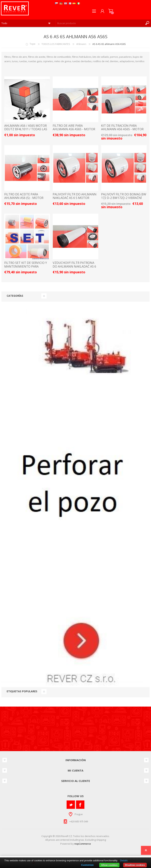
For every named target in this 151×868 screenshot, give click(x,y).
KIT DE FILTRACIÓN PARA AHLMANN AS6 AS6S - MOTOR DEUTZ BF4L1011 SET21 (122, 129)
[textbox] (100, 23)
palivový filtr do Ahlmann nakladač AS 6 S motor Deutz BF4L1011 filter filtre (75, 198)
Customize (87, 865)
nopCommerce (83, 844)
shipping (101, 840)
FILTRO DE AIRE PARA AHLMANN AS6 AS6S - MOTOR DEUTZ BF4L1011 (74, 129)
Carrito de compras (111, 11)
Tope (33, 44)
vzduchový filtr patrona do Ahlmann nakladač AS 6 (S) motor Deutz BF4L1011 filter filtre (74, 268)
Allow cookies (109, 865)
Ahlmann (81, 44)
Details (124, 860)
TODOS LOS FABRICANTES (56, 44)
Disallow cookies (135, 865)
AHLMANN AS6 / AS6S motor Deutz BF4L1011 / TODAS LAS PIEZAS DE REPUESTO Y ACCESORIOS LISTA (26, 131)
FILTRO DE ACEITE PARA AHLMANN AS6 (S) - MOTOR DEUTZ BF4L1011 (24, 198)
